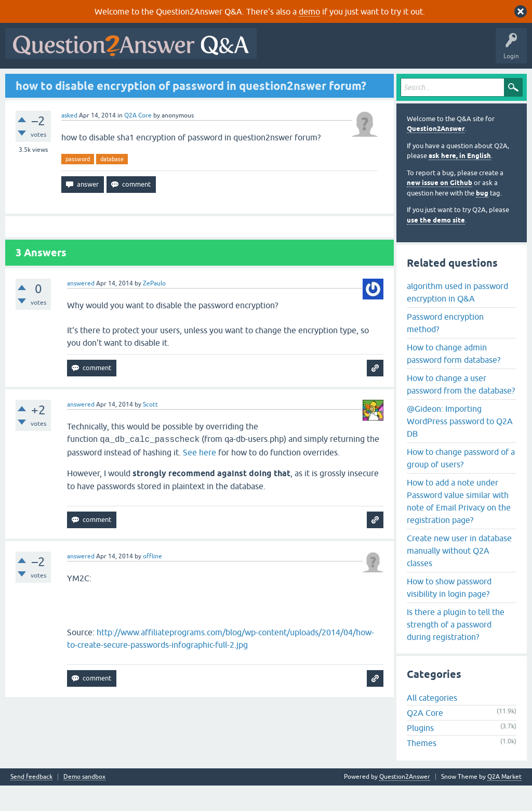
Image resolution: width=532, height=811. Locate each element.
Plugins (420, 753)
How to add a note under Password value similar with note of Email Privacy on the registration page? (459, 526)
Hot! (104, 82)
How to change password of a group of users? (461, 483)
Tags (183, 82)
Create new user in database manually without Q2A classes (459, 575)
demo (309, 11)
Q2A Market (504, 802)
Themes (422, 768)
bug (482, 218)
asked (69, 140)
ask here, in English (460, 181)
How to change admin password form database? (454, 378)
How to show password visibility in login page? (449, 612)
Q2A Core (138, 140)
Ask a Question (259, 82)
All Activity (26, 82)
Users (216, 82)
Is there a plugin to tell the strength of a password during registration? (456, 649)
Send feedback (31, 802)
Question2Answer (436, 154)
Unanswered (144, 82)
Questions (68, 82)
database (112, 184)
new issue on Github (440, 208)
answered (81, 309)
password (78, 184)
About (329, 82)
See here (199, 478)
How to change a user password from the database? (461, 409)
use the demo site (436, 245)
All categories (432, 723)
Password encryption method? (445, 348)
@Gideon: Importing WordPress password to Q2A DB (460, 446)
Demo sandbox (84, 802)
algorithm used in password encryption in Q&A (457, 317)
